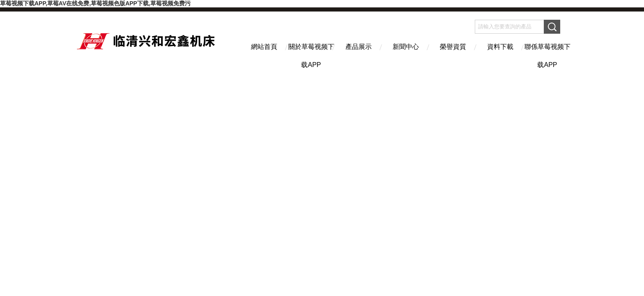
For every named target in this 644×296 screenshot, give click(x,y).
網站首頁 (264, 47)
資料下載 (500, 47)
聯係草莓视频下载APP (547, 54)
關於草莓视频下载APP (311, 54)
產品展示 (359, 47)
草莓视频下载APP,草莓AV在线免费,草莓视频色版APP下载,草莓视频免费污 (95, 3)
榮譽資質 (453, 47)
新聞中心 (406, 47)
